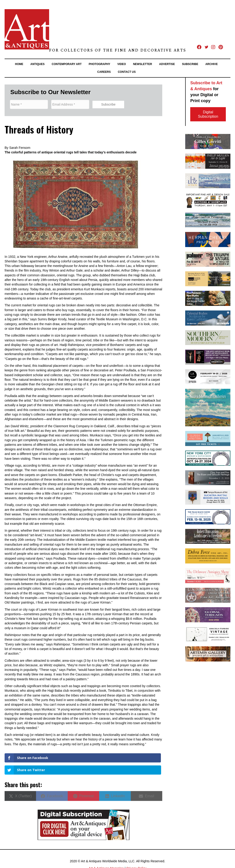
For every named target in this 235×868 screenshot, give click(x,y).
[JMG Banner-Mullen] (208, 161)
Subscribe (190, 64)
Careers (104, 72)
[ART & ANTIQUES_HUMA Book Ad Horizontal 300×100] (208, 357)
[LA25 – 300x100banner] (208, 376)
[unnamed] (208, 536)
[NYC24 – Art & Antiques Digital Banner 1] (208, 458)
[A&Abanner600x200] (208, 180)
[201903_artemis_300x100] (208, 654)
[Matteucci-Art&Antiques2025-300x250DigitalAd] (208, 407)
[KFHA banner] (208, 298)
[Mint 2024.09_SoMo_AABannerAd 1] (208, 337)
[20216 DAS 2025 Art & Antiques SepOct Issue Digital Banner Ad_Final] (208, 575)
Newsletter (143, 64)
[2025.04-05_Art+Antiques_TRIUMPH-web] (208, 259)
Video (122, 64)
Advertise (167, 64)
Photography (100, 64)
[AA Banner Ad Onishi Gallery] (208, 477)
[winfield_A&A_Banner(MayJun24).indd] (208, 278)
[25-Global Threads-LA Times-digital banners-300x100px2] (208, 615)
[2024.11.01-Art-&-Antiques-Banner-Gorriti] (208, 141)
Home (19, 64)
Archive (212, 64)
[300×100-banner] (208, 595)
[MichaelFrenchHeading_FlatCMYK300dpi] (208, 220)
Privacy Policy (136, 854)
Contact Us (127, 72)
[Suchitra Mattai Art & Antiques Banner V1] (208, 497)
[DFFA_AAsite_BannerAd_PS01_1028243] (208, 556)
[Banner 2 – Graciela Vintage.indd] (208, 634)
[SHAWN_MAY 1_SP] (208, 200)
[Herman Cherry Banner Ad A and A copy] (208, 239)
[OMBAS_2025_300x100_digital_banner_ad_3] (208, 438)
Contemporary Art (67, 64)
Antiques (37, 64)
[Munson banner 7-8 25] (208, 318)
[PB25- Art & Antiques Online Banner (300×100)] (208, 517)
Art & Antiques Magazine (106, 854)
